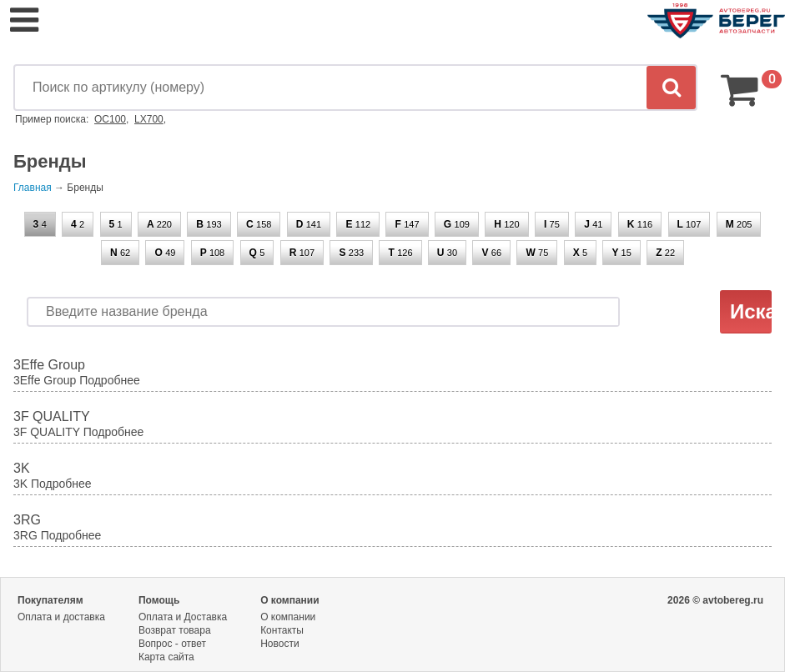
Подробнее (110, 380)
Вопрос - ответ (172, 644)
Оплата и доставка (61, 617)
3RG (27, 520)
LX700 (149, 119)
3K (22, 468)
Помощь (159, 600)
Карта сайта (166, 657)
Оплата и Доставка (183, 617)
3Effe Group (49, 365)
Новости (279, 644)
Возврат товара (175, 630)
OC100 (110, 119)
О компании (290, 600)
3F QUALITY (52, 416)
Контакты (282, 630)
